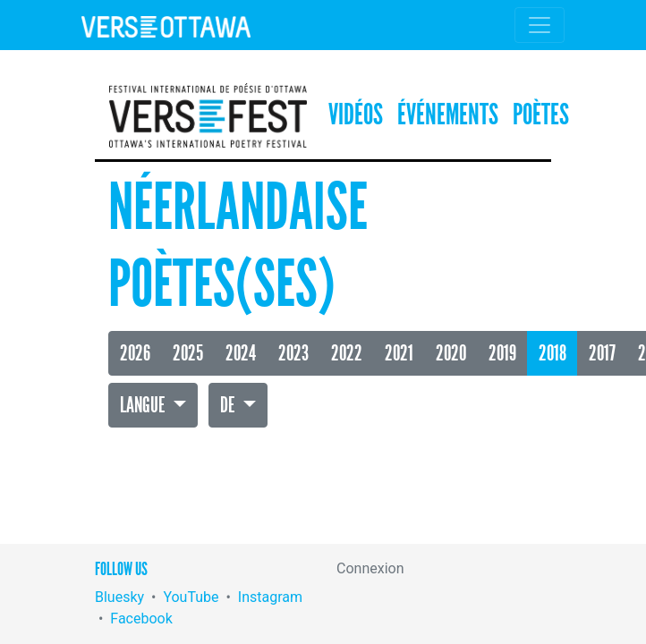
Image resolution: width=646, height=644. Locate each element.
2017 (602, 353)
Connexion (370, 568)
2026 (135, 353)
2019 (502, 353)
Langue (144, 405)
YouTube (191, 597)
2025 (188, 353)
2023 (293, 353)
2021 (399, 353)
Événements (448, 115)
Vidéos (356, 115)
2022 (347, 353)
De (229, 405)
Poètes (541, 115)
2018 (552, 353)
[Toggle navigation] (540, 25)
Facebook (141, 619)
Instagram (270, 597)
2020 (451, 353)
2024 (241, 353)
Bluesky (119, 597)
